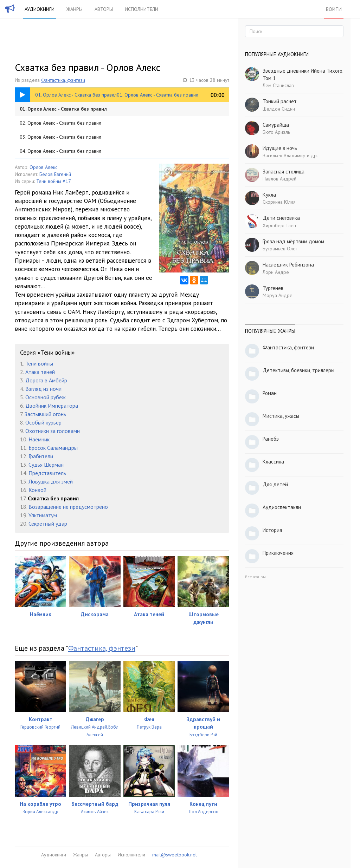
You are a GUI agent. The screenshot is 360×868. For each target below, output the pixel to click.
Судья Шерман (46, 465)
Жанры (75, 9)
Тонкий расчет (280, 101)
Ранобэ (271, 439)
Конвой (37, 490)
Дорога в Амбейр (46, 380)
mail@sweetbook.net (175, 855)
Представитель (47, 473)
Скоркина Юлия (279, 202)
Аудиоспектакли (282, 507)
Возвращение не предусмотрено (68, 507)
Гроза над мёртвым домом (293, 241)
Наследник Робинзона (288, 265)
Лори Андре (276, 272)
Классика (273, 462)
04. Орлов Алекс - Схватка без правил (60, 151)
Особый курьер (43, 422)
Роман (270, 393)
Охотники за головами (53, 431)
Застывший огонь (45, 414)
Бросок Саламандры (53, 448)
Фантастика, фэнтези (63, 80)
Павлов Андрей (279, 179)
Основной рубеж (46, 397)
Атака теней (40, 372)
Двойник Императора (52, 406)
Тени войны (39, 363)
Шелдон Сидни (279, 109)
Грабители (41, 456)
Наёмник (39, 439)
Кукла (269, 195)
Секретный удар (48, 524)
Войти (334, 9)
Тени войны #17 (54, 181)
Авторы (104, 9)
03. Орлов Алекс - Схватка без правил (60, 137)
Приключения (278, 553)
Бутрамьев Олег (280, 249)
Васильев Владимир (284, 156)
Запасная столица (284, 172)
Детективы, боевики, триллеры (298, 370)
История (272, 530)
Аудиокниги (40, 9)
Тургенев (273, 288)
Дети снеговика (281, 218)
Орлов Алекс (43, 167)
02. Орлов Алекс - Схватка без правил (60, 123)
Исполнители (142, 9)
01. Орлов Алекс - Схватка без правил (63, 109)
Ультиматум (43, 515)
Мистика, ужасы (281, 416)
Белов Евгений (55, 174)
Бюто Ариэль (276, 132)
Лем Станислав (278, 85)
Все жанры (255, 577)
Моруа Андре (278, 295)
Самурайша (276, 125)
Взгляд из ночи (43, 389)
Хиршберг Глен (279, 225)
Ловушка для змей (51, 481)
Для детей (275, 484)
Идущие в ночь (280, 148)
